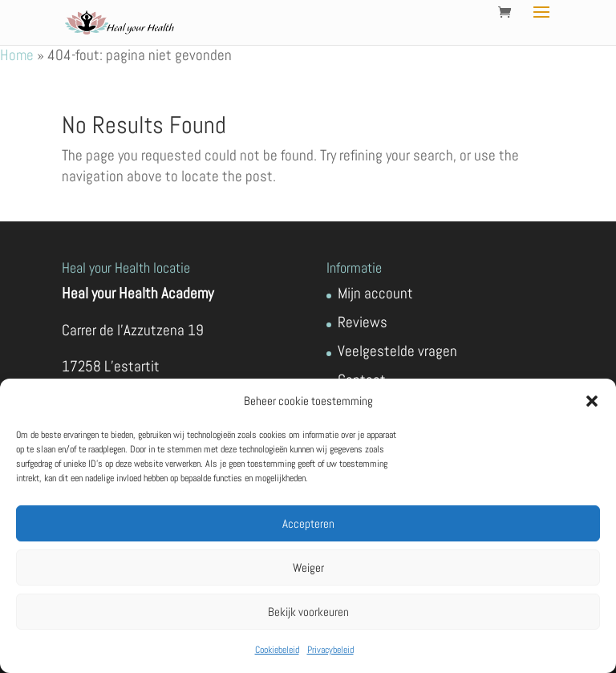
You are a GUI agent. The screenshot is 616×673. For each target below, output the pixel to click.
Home (17, 55)
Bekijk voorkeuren (308, 612)
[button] (592, 401)
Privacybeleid (330, 650)
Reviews (363, 322)
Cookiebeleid (277, 650)
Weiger (308, 568)
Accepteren (308, 523)
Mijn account (375, 293)
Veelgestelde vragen (397, 351)
